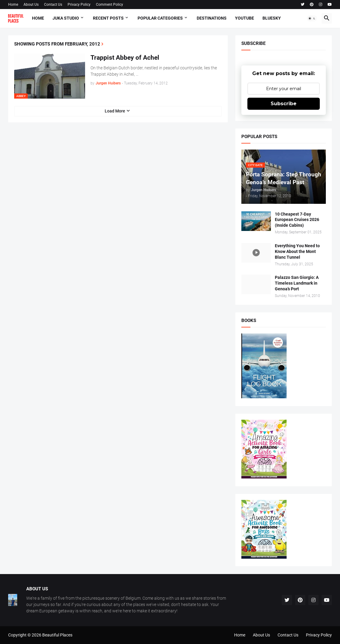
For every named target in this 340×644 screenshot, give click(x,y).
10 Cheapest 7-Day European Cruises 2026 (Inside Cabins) (297, 220)
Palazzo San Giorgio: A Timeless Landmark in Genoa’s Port (297, 283)
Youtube (245, 18)
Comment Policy (110, 5)
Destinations (212, 18)
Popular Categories (160, 18)
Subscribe (284, 104)
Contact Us (53, 5)
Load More (115, 111)
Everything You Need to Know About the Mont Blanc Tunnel (297, 251)
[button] (312, 18)
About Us (31, 5)
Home (13, 5)
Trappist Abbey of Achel (125, 58)
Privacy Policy (79, 5)
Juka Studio (66, 18)
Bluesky (272, 18)
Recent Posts (108, 18)
